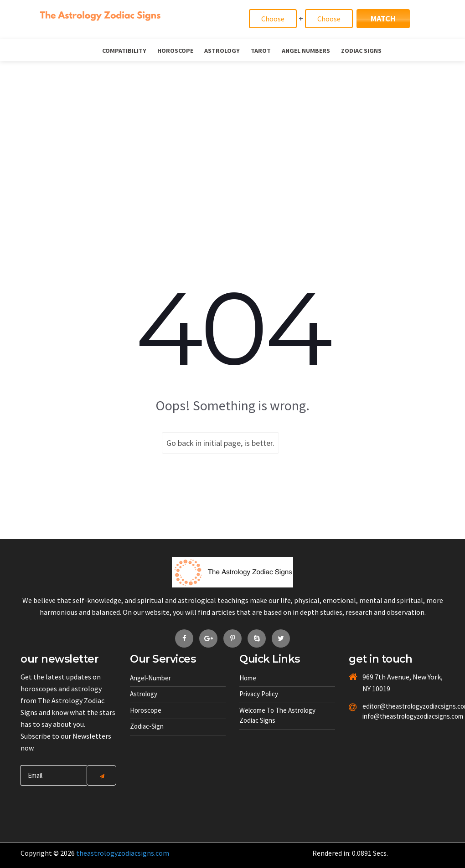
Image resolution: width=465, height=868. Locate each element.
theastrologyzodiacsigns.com (123, 853)
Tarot (261, 51)
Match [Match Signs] (383, 18)
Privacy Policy (259, 694)
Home (248, 678)
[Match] (273, 19)
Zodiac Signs (361, 51)
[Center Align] (101, 775)
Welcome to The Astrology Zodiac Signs (277, 715)
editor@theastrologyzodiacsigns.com (384, 706)
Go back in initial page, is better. (220, 443)
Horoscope (175, 51)
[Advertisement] (232, 129)
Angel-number (150, 678)
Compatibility (124, 51)
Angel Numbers (306, 51)
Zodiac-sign (147, 726)
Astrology (222, 51)
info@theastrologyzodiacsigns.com (384, 716)
